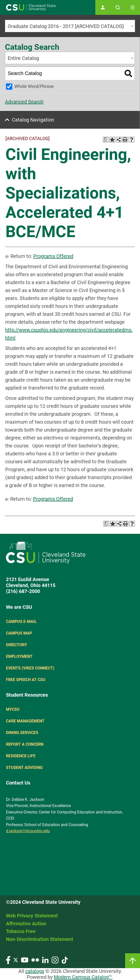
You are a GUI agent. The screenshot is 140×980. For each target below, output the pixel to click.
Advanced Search (24, 102)
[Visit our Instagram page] (55, 960)
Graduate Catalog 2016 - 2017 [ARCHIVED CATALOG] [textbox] (66, 26)
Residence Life (21, 756)
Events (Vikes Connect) (30, 668)
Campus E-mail (21, 622)
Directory (17, 645)
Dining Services (22, 733)
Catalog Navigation (33, 120)
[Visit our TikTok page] (65, 960)
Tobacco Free (21, 931)
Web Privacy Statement (32, 916)
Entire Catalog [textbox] (23, 58)
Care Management (25, 721)
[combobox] (70, 26)
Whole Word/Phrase (34, 86)
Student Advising (24, 768)
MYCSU (13, 709)
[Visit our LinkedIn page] (45, 960)
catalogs (35, 971)
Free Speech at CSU (26, 680)
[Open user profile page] (103, 7)
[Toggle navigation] (133, 7)
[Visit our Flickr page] (35, 960)
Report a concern (25, 744)
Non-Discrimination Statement (40, 939)
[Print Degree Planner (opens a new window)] (106, 140)
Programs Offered (53, 256)
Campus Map (19, 633)
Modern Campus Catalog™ (83, 977)
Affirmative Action (26, 924)
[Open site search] (118, 7)
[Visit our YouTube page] (25, 960)
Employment (19, 656)
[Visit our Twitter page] (16, 960)
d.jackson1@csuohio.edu (28, 831)
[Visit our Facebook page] (8, 960)
